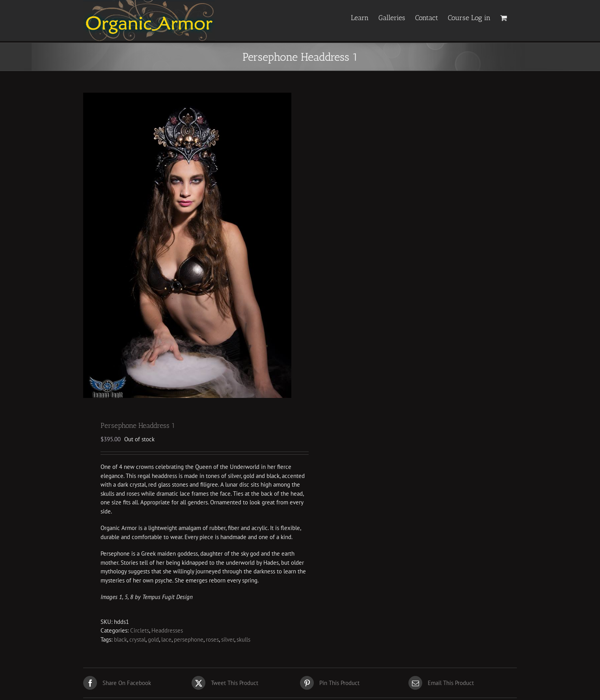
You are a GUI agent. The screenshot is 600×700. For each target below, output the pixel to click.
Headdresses (167, 632)
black (120, 641)
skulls (243, 641)
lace (166, 641)
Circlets (140, 632)
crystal (137, 641)
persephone (189, 641)
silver (228, 641)
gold (153, 641)
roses (212, 641)
